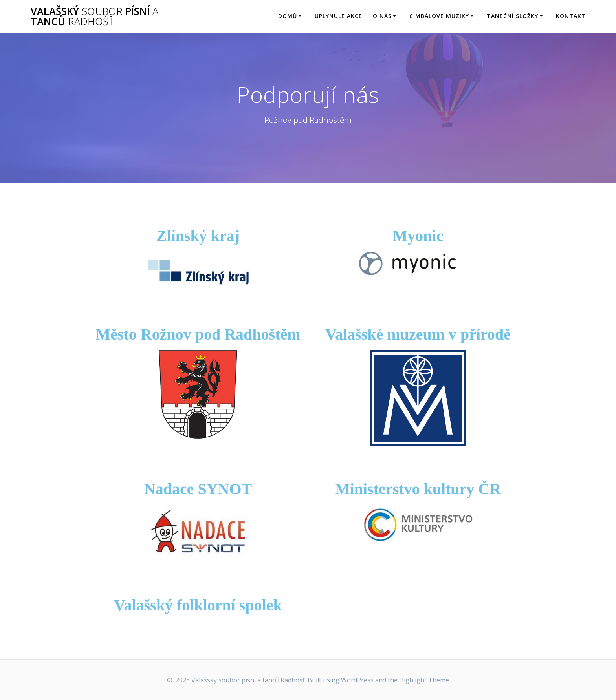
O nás (382, 16)
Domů (288, 16)
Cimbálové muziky (439, 16)
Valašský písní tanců (94, 16)
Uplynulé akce (338, 16)
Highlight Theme (424, 680)
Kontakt (571, 16)
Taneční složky (512, 16)
